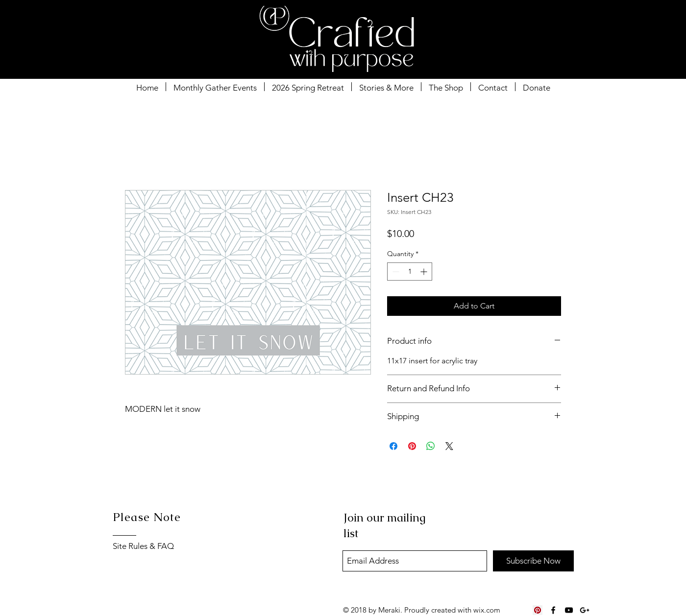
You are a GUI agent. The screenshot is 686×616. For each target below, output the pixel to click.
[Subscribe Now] (533, 561)
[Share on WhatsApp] (431, 446)
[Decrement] (395, 272)
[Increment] (425, 272)
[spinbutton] (410, 272)
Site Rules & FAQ (143, 546)
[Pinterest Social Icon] (538, 610)
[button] (567, 27)
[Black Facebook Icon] (553, 610)
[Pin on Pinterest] (412, 446)
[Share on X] (449, 446)
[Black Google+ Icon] (585, 610)
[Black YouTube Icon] (569, 610)
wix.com (487, 610)
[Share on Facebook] (393, 446)
